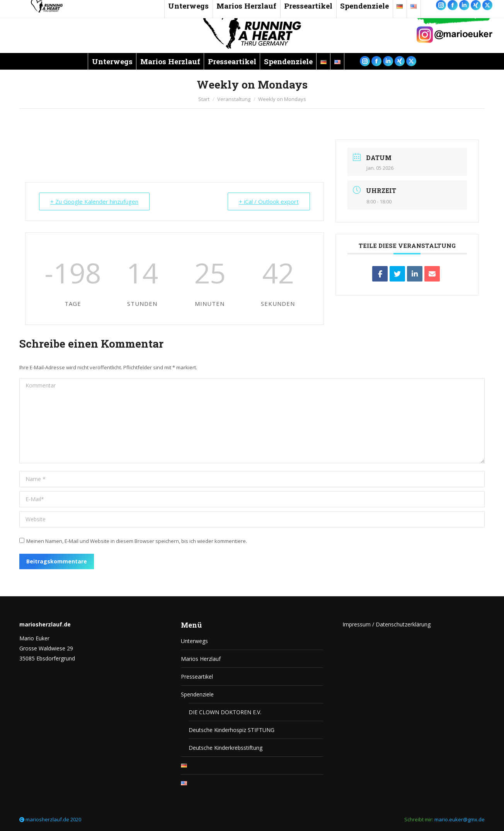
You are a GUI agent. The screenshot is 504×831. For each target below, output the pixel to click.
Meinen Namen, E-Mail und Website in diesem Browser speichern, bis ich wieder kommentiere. (137, 541)
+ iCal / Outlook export (269, 201)
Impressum (357, 624)
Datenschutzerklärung (403, 624)
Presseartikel (197, 677)
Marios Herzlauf (201, 659)
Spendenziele (197, 694)
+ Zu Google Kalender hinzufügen (94, 201)
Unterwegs (194, 641)
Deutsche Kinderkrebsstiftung (226, 748)
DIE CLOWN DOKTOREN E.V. (225, 712)
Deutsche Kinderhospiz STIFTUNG (232, 730)
